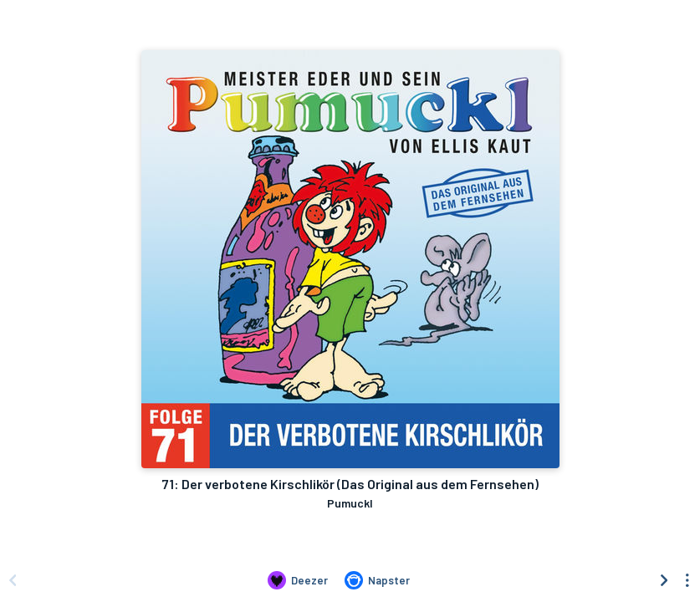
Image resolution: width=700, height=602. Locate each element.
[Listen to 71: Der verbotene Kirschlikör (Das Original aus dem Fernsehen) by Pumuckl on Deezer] (298, 580)
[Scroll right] (664, 580)
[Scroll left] (13, 580)
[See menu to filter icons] (687, 580)
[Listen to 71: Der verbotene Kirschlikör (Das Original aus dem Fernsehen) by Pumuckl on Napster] (377, 580)
